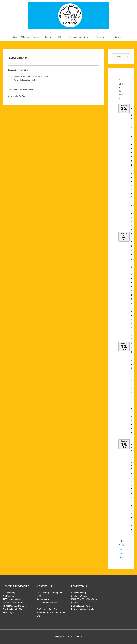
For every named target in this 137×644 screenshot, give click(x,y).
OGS (59, 37)
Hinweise (118, 37)
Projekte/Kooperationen (78, 37)
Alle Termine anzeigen (121, 549)
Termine (37, 37)
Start (15, 37)
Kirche (34, 80)
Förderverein (102, 37)
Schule (48, 37)
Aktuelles (25, 37)
